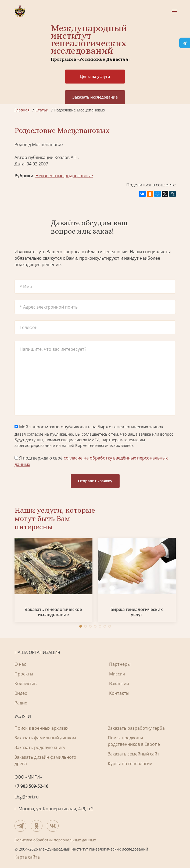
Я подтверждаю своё (91, 461)
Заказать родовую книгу (40, 747)
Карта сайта (27, 857)
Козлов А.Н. (67, 157)
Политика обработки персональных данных (55, 840)
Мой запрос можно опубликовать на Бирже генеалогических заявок (89, 427)
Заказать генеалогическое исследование (53, 612)
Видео (21, 693)
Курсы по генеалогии (130, 764)
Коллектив (26, 683)
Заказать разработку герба (136, 728)
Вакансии (119, 683)
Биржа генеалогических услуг (137, 612)
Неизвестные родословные (64, 176)
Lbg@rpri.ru (27, 797)
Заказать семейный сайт (134, 754)
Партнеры (120, 664)
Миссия (117, 674)
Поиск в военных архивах (41, 728)
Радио (21, 703)
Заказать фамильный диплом (45, 738)
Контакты (119, 693)
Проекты (24, 674)
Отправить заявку (95, 481)
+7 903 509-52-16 (31, 786)
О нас (20, 664)
